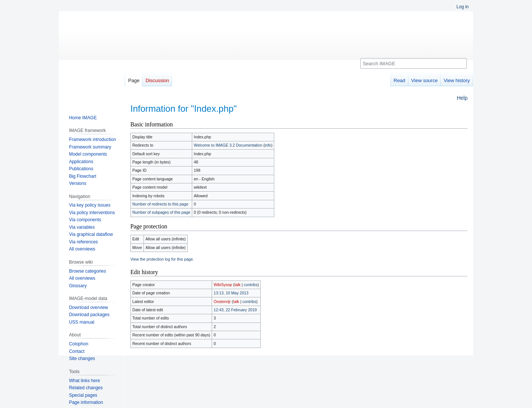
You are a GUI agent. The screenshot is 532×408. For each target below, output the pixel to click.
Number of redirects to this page (160, 204)
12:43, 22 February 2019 (235, 310)
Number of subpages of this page (161, 212)
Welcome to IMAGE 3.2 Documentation (228, 145)
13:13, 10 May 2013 (231, 293)
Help (462, 98)
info (268, 145)
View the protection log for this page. (162, 259)
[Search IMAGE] (414, 63)
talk (238, 285)
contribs (251, 285)
